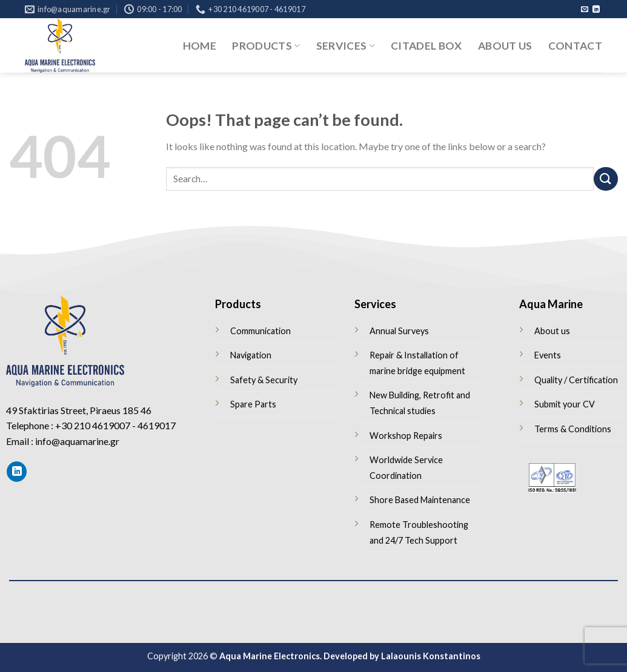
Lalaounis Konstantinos (431, 656)
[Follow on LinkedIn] (596, 10)
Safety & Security (264, 380)
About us (505, 46)
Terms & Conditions (573, 429)
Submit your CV (565, 404)
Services (346, 46)
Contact (575, 46)
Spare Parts (253, 404)
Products (266, 46)
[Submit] (606, 179)
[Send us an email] (585, 10)
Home (200, 46)
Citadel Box (426, 46)
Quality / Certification (576, 380)
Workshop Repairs (406, 436)
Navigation (251, 355)
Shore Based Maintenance (420, 500)
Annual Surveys (399, 331)
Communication (260, 331)
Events (548, 355)
